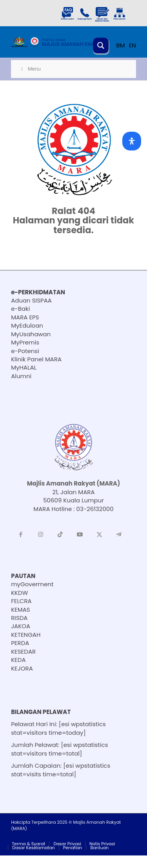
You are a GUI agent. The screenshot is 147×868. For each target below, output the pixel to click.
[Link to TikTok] (60, 535)
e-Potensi (25, 351)
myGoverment (32, 584)
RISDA (19, 618)
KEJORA (22, 668)
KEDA (18, 660)
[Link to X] (99, 535)
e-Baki (20, 309)
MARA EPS (25, 317)
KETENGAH (26, 635)
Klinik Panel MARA (36, 359)
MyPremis (25, 342)
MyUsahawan (31, 334)
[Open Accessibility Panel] (132, 141)
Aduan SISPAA (31, 300)
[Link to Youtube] (80, 535)
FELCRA (21, 601)
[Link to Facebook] (21, 535)
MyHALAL (24, 367)
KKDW (19, 593)
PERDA (20, 643)
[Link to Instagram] (40, 535)
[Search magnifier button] (101, 45)
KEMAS (21, 610)
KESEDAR (23, 651)
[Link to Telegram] (119, 535)
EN (132, 45)
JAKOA (21, 626)
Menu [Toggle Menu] (30, 69)
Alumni (21, 376)
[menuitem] (28, 844)
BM (121, 45)
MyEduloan (27, 325)
